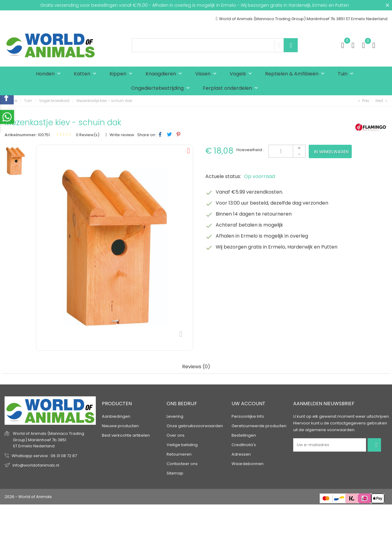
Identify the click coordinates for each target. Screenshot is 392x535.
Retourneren (179, 454)
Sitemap (175, 473)
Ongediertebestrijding (162, 88)
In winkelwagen (331, 152)
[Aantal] (287, 151)
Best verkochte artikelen (126, 435)
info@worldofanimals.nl (36, 465)
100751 (44, 135)
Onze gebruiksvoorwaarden (195, 426)
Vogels (242, 74)
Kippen (122, 74)
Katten (86, 74)
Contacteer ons (182, 464)
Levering (175, 416)
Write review (121, 135)
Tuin (347, 74)
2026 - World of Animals (28, 497)
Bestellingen (244, 435)
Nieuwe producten (120, 426)
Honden (50, 74)
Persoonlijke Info (248, 416)
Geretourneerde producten (259, 426)
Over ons (176, 435)
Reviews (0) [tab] (196, 367)
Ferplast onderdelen (232, 88)
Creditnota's (244, 445)
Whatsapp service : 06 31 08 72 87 (44, 456)
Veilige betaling (182, 445)
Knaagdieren (165, 74)
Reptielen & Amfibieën (296, 74)
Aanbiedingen (116, 416)
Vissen (207, 74)
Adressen (241, 454)
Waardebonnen (248, 464)
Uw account (248, 404)
